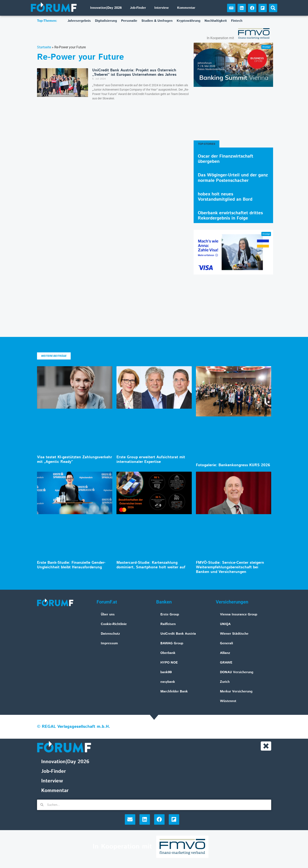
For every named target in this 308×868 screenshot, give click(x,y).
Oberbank (168, 653)
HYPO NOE (169, 663)
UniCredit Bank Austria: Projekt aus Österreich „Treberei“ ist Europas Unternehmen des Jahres (134, 73)
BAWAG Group (172, 643)
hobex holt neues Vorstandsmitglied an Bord (225, 197)
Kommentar (186, 8)
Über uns (108, 614)
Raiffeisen (168, 624)
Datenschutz (110, 634)
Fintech (237, 21)
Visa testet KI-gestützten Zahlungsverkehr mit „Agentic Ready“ (75, 460)
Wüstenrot (228, 701)
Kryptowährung (189, 21)
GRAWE (226, 663)
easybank (168, 682)
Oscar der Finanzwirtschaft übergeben (226, 159)
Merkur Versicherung (236, 691)
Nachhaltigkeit (216, 21)
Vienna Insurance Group (239, 614)
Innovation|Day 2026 (106, 8)
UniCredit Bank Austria (178, 634)
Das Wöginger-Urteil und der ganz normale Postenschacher (233, 178)
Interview (162, 8)
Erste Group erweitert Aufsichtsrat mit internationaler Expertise (151, 460)
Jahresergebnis (79, 21)
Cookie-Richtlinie (114, 624)
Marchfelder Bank (174, 691)
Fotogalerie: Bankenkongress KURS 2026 (233, 465)
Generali (226, 643)
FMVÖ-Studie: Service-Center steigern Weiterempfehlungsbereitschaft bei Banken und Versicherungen (230, 567)
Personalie (129, 21)
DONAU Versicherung (237, 672)
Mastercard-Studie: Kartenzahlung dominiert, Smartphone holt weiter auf (151, 565)
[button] (273, 8)
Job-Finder (138, 8)
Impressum (109, 643)
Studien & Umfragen (157, 21)
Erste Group (170, 614)
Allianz (225, 653)
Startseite (44, 47)
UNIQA (225, 624)
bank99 (166, 672)
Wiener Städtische (234, 634)
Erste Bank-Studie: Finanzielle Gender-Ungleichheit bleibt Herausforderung (71, 565)
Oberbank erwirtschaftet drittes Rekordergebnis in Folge (230, 216)
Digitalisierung (106, 21)
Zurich (225, 682)
